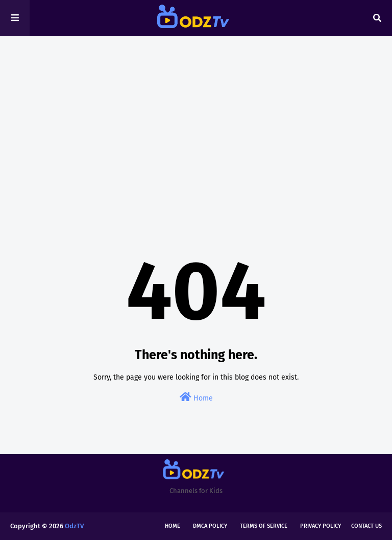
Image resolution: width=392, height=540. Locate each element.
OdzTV (74, 526)
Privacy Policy (321, 526)
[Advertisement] (196, 123)
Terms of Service (264, 526)
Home (196, 397)
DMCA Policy (210, 526)
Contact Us (366, 526)
